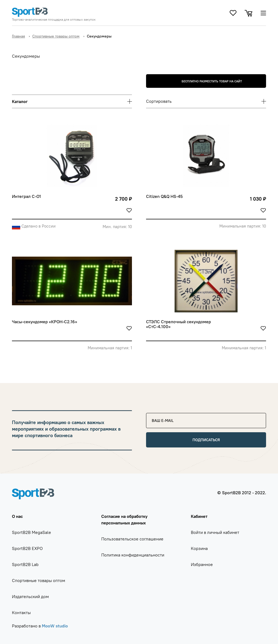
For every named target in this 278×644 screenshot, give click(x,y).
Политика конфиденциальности (133, 555)
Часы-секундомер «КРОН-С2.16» (45, 322)
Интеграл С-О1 (26, 196)
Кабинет (199, 516)
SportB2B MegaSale (31, 532)
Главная (18, 36)
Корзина (199, 548)
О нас (17, 516)
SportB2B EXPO (27, 548)
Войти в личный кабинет (215, 532)
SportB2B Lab (25, 564)
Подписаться (206, 440)
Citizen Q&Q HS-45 (164, 196)
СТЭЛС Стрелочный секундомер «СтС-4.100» (179, 324)
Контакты (21, 612)
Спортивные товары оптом (56, 36)
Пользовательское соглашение (132, 539)
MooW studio (55, 626)
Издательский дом (30, 596)
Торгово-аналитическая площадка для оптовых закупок (54, 20)
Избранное (202, 564)
